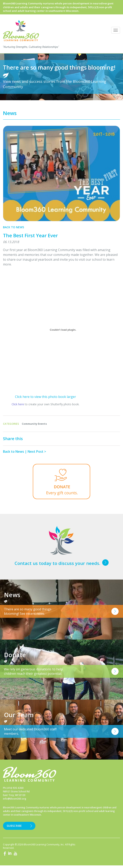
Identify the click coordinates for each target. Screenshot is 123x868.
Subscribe (14, 826)
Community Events (34, 424)
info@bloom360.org (15, 799)
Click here (18, 404)
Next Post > (37, 452)
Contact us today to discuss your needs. (57, 563)
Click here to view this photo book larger (45, 397)
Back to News (13, 227)
